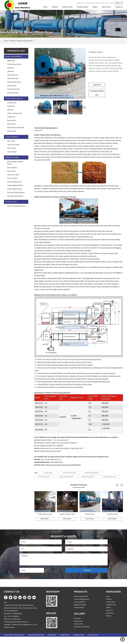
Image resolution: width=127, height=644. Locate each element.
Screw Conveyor (12, 178)
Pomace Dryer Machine (94, 473)
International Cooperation (82, 634)
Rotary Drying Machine (26, 41)
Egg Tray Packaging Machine (16, 206)
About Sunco (106, 7)
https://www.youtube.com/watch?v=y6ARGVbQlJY (65, 465)
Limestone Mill (12, 103)
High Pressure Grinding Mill (16, 128)
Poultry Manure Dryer (45, 521)
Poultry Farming (11, 202)
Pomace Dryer (48, 473)
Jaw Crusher (11, 141)
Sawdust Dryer (12, 86)
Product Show (78, 629)
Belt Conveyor (12, 171)
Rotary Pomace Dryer (71, 473)
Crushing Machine (12, 137)
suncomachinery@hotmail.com (52, 459)
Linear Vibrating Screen (14, 182)
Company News (82, 7)
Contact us (119, 7)
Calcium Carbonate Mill (14, 113)
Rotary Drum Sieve (13, 175)
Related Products (79, 492)
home (108, 604)
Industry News (67, 7)
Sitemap (109, 623)
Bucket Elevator (12, 168)
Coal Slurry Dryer (112, 521)
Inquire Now (97, 85)
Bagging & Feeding (12, 157)
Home (45, 7)
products (109, 607)
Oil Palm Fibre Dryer (14, 89)
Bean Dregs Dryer (13, 93)
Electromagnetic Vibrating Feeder (15, 163)
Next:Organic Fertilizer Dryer (97, 94)
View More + (45, 526)
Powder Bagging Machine (15, 185)
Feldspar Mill (11, 117)
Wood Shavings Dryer (14, 82)
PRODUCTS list (16, 51)
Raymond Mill (11, 131)
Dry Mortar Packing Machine (16, 192)
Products (55, 7)
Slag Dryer (11, 71)
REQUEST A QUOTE (63, 543)
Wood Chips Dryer (13, 78)
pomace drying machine (67, 478)
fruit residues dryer (44, 478)
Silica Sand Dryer (13, 75)
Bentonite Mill (11, 120)
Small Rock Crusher (13, 145)
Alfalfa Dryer (11, 61)
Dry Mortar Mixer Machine (15, 196)
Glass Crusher (12, 148)
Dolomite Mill (11, 124)
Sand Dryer (11, 68)
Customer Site (78, 631)
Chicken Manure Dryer (14, 64)
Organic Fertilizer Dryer (67, 521)
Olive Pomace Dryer (91, 478)
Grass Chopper (12, 152)
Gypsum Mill (11, 106)
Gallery (95, 7)
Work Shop (77, 626)
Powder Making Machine (14, 98)
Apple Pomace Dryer (44, 483)
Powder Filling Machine (14, 189)
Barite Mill (10, 110)
